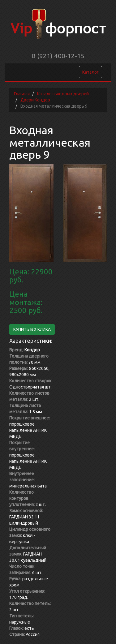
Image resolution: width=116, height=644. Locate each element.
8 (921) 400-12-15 (58, 56)
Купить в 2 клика (32, 329)
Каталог (90, 72)
